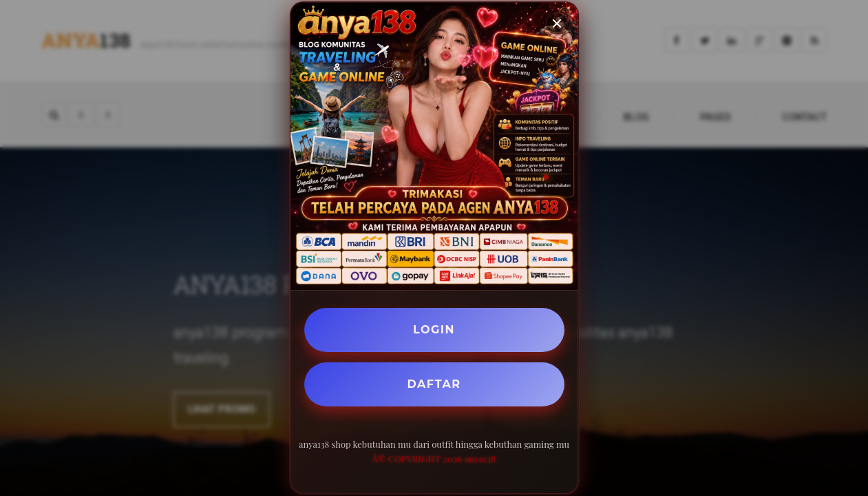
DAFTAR (434, 384)
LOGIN (434, 330)
